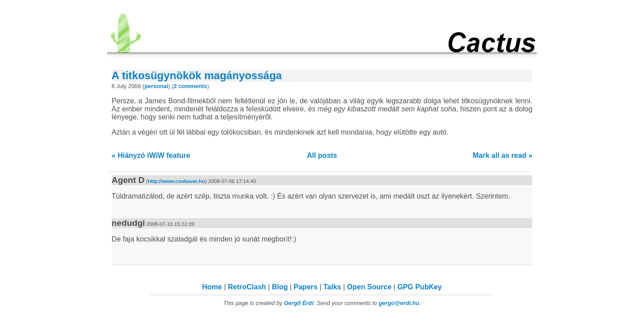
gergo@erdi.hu (399, 303)
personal (156, 86)
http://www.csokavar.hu (176, 181)
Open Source (369, 287)
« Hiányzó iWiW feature (151, 155)
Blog (280, 287)
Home (212, 287)
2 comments (190, 86)
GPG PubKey (419, 287)
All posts (322, 155)
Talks (332, 287)
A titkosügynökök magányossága (197, 75)
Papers (306, 287)
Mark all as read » (502, 155)
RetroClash (247, 287)
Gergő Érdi (299, 303)
